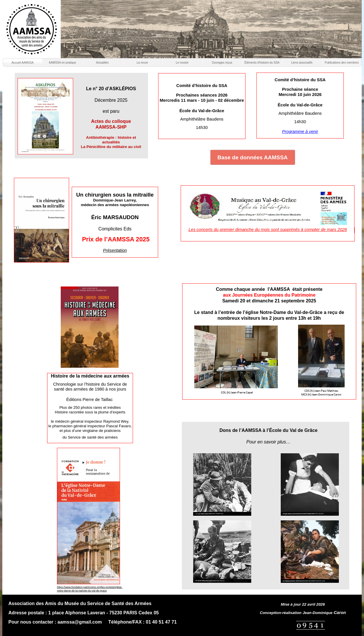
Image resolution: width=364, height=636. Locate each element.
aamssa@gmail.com (80, 622)
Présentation (115, 250)
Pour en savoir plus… (268, 442)
